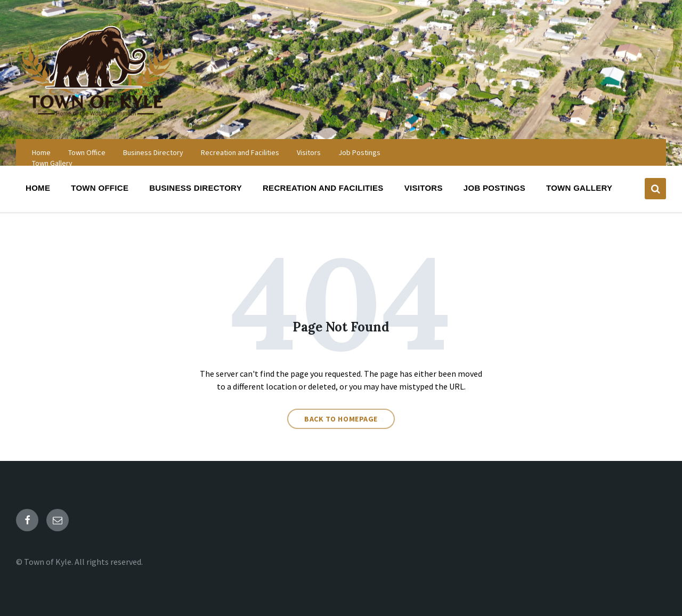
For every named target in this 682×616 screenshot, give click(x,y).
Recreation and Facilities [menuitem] (240, 152)
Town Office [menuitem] (87, 152)
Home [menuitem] (41, 152)
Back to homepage (341, 419)
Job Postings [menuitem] (359, 152)
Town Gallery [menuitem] (52, 163)
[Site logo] (96, 118)
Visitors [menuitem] (309, 152)
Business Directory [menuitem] (153, 152)
